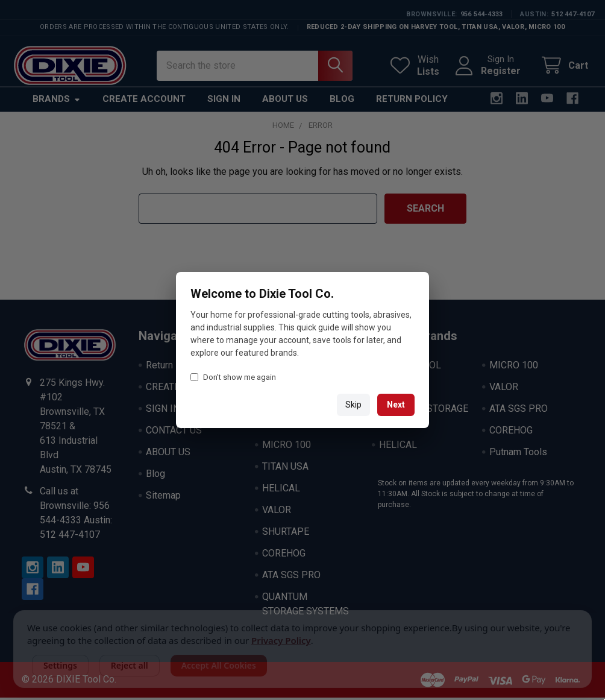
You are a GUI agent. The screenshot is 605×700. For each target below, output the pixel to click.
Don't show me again (233, 377)
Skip (353, 405)
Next (396, 405)
